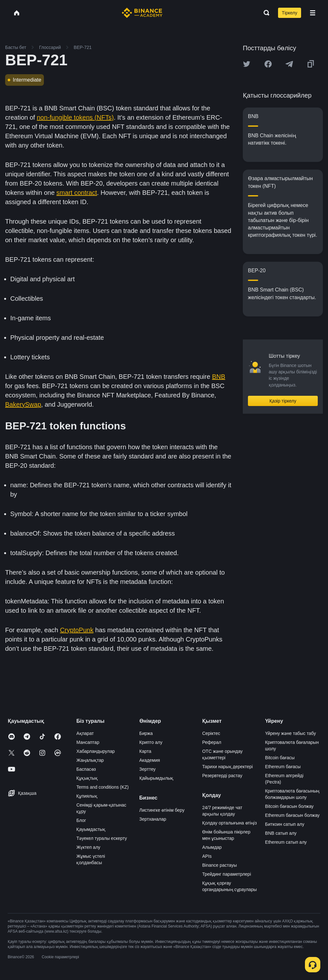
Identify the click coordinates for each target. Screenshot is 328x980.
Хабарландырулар (95, 751)
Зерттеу (148, 769)
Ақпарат (85, 733)
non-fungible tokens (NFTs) (75, 117)
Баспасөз (86, 769)
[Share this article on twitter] (247, 64)
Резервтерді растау (222, 776)
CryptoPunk (77, 630)
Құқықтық (87, 778)
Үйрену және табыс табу (291, 733)
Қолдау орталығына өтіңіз (229, 823)
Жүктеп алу (88, 847)
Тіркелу (290, 13)
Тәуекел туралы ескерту (102, 838)
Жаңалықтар (90, 760)
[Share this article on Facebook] (268, 64)
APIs (207, 856)
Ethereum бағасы (283, 767)
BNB (219, 377)
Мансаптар (88, 742)
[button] (313, 13)
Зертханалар (153, 819)
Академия (150, 760)
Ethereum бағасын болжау (292, 815)
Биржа (146, 733)
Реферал (212, 742)
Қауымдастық (91, 829)
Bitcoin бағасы (280, 758)
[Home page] (142, 13)
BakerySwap (23, 404)
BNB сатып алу (281, 833)
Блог (81, 820)
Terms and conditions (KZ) (102, 787)
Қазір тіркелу (283, 401)
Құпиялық (87, 796)
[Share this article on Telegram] (289, 64)
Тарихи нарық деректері (227, 767)
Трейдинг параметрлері (226, 874)
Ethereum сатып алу (286, 842)
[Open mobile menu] (313, 13)
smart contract (77, 193)
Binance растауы (219, 865)
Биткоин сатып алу (285, 824)
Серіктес (211, 733)
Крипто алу (151, 742)
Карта (145, 751)
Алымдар (212, 847)
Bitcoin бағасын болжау (290, 806)
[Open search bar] (265, 13)
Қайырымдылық (156, 778)
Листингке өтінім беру (162, 810)
